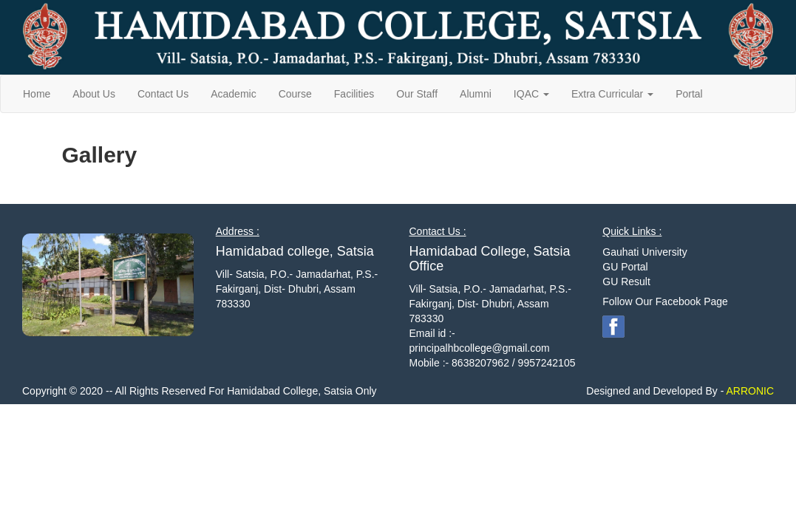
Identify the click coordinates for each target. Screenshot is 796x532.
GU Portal (625, 267)
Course (295, 94)
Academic (233, 94)
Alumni (476, 94)
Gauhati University (644, 252)
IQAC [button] (531, 94)
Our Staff (417, 94)
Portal (689, 94)
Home (37, 94)
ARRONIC (749, 391)
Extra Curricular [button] (612, 94)
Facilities (354, 94)
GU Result (626, 282)
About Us (94, 94)
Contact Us (163, 94)
